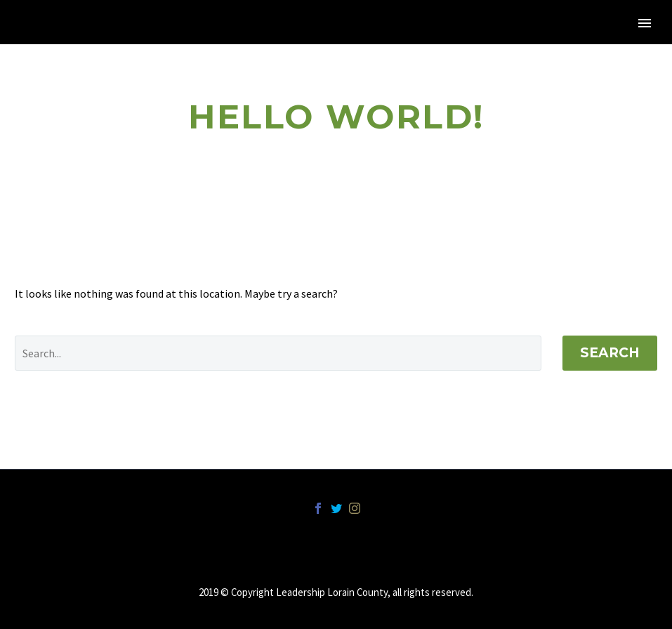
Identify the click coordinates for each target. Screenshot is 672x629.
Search (610, 353)
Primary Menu (645, 23)
